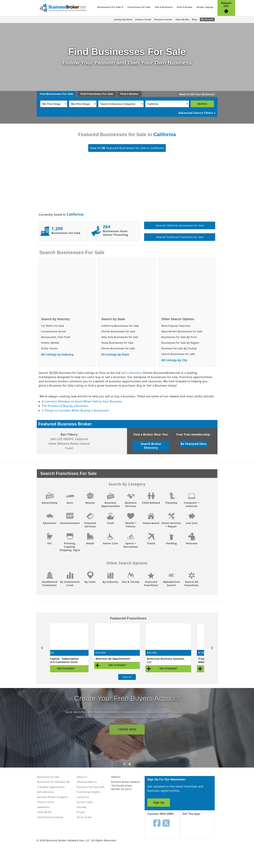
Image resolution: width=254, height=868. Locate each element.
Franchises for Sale (139, 7)
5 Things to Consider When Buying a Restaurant (75, 410)
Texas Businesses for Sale (117, 343)
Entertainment (70, 523)
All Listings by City (174, 360)
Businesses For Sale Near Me (54, 782)
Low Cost (192, 523)
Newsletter (44, 807)
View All (127, 677)
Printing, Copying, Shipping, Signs (70, 547)
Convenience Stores (54, 331)
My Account (207, 19)
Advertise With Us (87, 782)
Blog (194, 20)
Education (50, 523)
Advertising (50, 503)
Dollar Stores (49, 348)
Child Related (151, 503)
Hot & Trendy (131, 582)
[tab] (124, 764)
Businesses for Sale (109, 7)
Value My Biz (182, 20)
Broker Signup (205, 7)
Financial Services (90, 525)
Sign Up (159, 802)
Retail (90, 543)
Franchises (94, 94)
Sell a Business (164, 7)
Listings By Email (123, 20)
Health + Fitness (131, 525)
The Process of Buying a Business (65, 406)
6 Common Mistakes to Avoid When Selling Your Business (82, 401)
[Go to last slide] (42, 648)
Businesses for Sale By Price (179, 337)
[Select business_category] (121, 104)
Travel (151, 543)
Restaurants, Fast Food (56, 337)
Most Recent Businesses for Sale (182, 331)
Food (111, 523)
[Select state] (167, 104)
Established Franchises (49, 583)
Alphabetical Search (171, 583)
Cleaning (171, 503)
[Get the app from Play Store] (200, 854)
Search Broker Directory (151, 446)
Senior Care (110, 543)
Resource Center (163, 20)
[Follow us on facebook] (157, 823)
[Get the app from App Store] (200, 830)
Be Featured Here (193, 444)
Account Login (85, 802)
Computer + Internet (192, 504)
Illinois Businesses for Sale (118, 348)
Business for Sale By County (179, 348)
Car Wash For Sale (52, 326)
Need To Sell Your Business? (197, 94)
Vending (171, 543)
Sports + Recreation (131, 545)
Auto (70, 503)
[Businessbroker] (63, 8)
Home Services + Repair (171, 525)
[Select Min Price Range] (54, 104)
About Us (82, 777)
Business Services (131, 504)
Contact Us (83, 797)
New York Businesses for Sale (120, 337)
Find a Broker (185, 7)
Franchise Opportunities (51, 787)
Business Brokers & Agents (53, 797)
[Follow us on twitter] (166, 823)
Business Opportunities (111, 504)
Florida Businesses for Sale (118, 331)
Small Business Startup (50, 817)
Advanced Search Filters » (197, 113)
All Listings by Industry (57, 354)
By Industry (110, 582)
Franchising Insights (88, 792)
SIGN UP (127, 729)
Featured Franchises (151, 583)
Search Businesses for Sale (178, 354)
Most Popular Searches (176, 326)
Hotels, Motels (50, 343)
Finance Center (143, 20)
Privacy (81, 812)
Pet (49, 543)
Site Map (82, 807)
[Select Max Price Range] (83, 104)
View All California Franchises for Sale (180, 237)
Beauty (90, 503)
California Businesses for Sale (120, 326)
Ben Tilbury (69, 434)
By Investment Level (70, 583)
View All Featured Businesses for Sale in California (127, 148)
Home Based (151, 523)
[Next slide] (212, 648)
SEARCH (202, 104)
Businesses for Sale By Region (180, 343)
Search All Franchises (192, 583)
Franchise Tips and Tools (91, 787)
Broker (134, 94)
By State (90, 582)
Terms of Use (84, 817)
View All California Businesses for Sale (180, 225)
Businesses (54, 94)
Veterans (192, 543)
